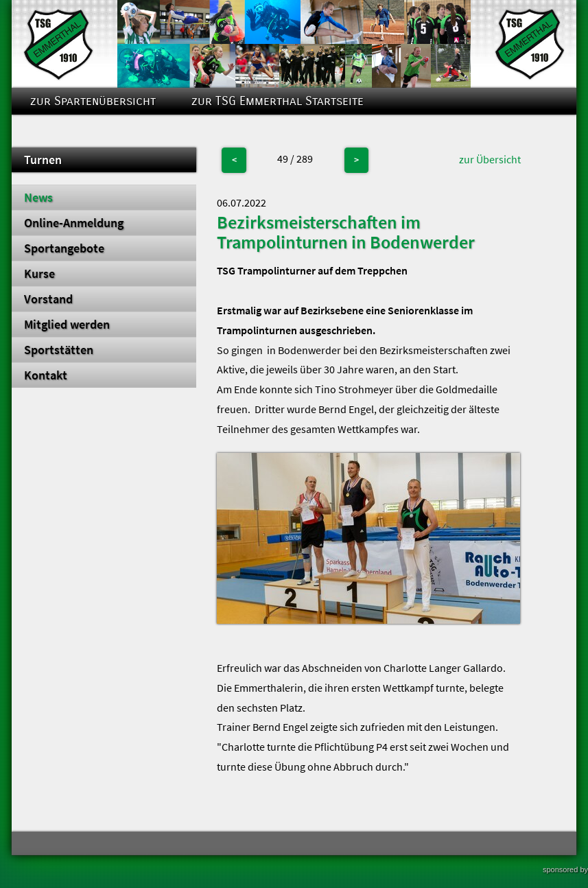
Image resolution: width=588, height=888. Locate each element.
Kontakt (46, 375)
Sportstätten (59, 350)
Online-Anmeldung (74, 223)
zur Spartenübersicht (93, 101)
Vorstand (48, 299)
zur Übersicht (490, 159)
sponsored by (565, 869)
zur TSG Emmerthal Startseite (278, 101)
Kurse (39, 274)
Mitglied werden (67, 325)
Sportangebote (64, 248)
